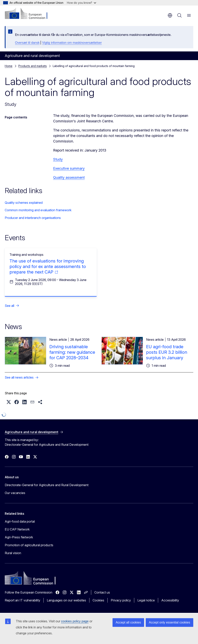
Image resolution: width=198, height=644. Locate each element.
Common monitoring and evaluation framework (38, 210)
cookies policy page (75, 621)
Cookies (98, 600)
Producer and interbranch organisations (33, 218)
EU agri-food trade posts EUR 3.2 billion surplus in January (167, 352)
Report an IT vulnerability (23, 600)
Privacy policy (121, 600)
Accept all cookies (128, 622)
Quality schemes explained (24, 203)
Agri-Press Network (19, 537)
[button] (9, 402)
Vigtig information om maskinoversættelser (72, 43)
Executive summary (69, 168)
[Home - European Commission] (29, 14)
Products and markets (33, 66)
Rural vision (13, 553)
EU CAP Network (17, 529)
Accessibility (170, 600)
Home (9, 66)
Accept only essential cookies (169, 622)
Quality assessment (69, 177)
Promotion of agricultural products (29, 545)
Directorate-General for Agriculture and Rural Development (47, 485)
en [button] (170, 15)
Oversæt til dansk (27, 43)
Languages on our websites (66, 600)
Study (58, 159)
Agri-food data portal (20, 521)
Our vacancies (15, 493)
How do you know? (82, 3)
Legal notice (146, 600)
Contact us (102, 592)
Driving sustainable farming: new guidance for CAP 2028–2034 (72, 352)
